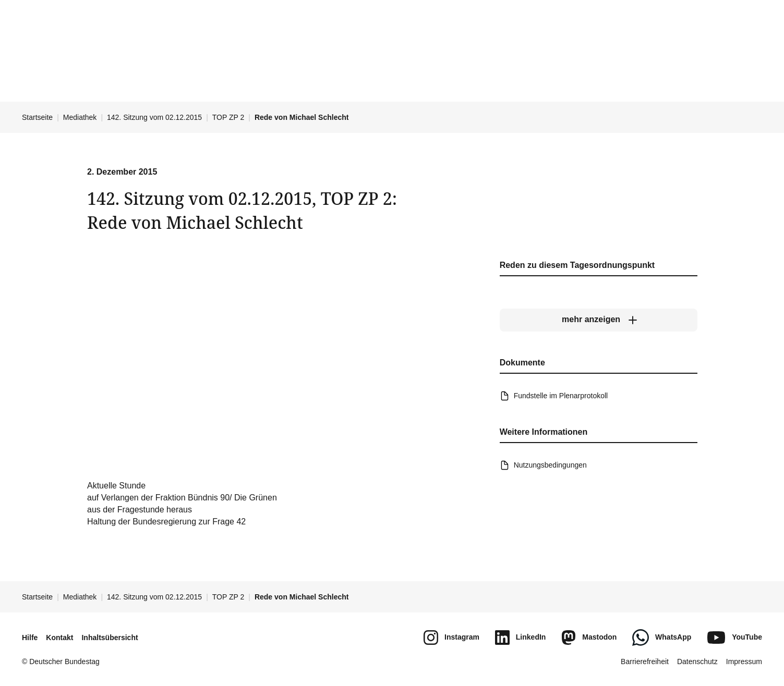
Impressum (744, 661)
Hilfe (30, 638)
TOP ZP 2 (228, 117)
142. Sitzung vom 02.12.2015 (154, 117)
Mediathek (80, 117)
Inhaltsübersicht (110, 638)
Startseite (37, 117)
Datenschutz (697, 661)
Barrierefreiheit (645, 661)
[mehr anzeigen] (598, 320)
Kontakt (59, 638)
